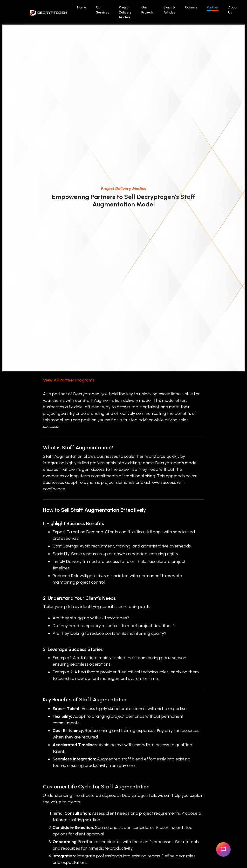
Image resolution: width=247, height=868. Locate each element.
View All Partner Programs (69, 380)
